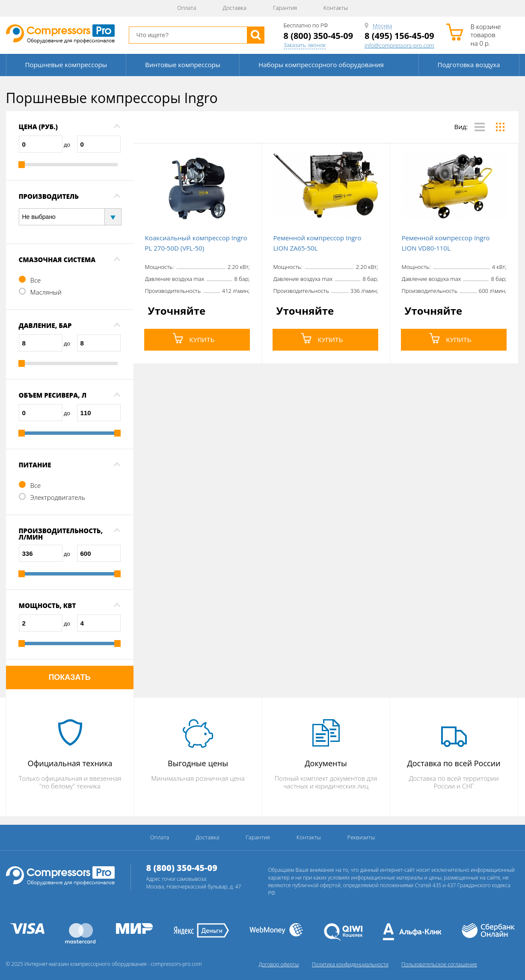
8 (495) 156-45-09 (399, 36)
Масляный (46, 292)
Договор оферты (279, 964)
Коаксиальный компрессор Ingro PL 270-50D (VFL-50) (196, 243)
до (67, 145)
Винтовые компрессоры (183, 65)
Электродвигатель (58, 497)
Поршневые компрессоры (66, 65)
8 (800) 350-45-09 (319, 36)
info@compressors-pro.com (399, 46)
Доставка (234, 8)
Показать (69, 677)
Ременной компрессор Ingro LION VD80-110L (446, 243)
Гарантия (285, 8)
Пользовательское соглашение (439, 964)
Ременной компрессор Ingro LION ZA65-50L (317, 243)
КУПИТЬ (194, 338)
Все (36, 280)
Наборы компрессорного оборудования (321, 65)
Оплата (187, 8)
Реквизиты (361, 837)
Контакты (336, 8)
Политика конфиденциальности (350, 964)
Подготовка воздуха (469, 65)
